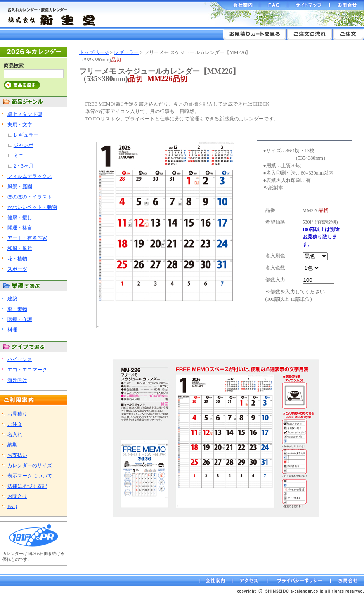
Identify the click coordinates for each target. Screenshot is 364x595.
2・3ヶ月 (24, 166)
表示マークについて (30, 476)
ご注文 (15, 424)
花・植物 (17, 259)
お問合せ (17, 496)
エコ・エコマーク (27, 370)
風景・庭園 (20, 187)
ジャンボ (24, 145)
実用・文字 (20, 125)
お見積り (17, 414)
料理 (12, 330)
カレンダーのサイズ (30, 465)
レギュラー (26, 135)
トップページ (94, 52)
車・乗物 (17, 309)
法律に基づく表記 (27, 486)
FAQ (12, 506)
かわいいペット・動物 (32, 207)
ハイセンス (20, 359)
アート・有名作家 (27, 238)
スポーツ (17, 269)
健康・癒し (20, 217)
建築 (12, 299)
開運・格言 (20, 228)
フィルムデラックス (30, 176)
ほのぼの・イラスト (30, 197)
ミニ (19, 156)
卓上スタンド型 (25, 114)
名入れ (15, 434)
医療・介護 (20, 319)
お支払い (17, 455)
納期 (12, 445)
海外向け (17, 380)
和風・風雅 (20, 248)
